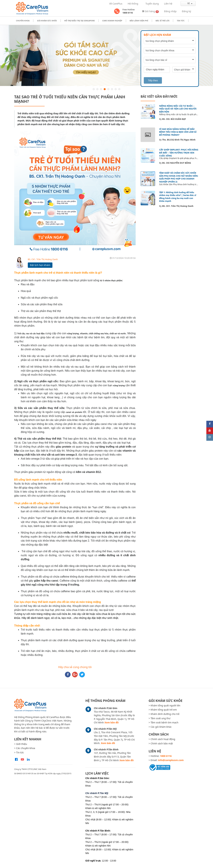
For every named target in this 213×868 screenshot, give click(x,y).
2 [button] (97, 89)
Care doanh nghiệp (112, 21)
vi (186, 3)
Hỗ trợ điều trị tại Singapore (79, 21)
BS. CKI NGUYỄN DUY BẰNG (177, 163)
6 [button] (112, 89)
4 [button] (105, 89)
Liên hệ (168, 4)
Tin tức (181, 21)
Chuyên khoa (23, 21)
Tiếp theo (153, 80)
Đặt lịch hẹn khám (40, 265)
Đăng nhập (170, 11)
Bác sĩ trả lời (162, 21)
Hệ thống (133, 4)
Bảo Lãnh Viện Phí (139, 21)
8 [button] (119, 89)
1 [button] (94, 89)
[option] (106, 56)
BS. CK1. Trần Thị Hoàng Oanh (43, 259)
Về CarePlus (116, 4)
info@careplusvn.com (171, 760)
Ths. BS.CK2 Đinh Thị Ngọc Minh (179, 140)
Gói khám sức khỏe (47, 21)
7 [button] (116, 89)
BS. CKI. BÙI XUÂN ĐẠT (174, 119)
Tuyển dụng (152, 4)
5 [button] (108, 89)
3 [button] (101, 89)
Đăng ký (186, 11)
